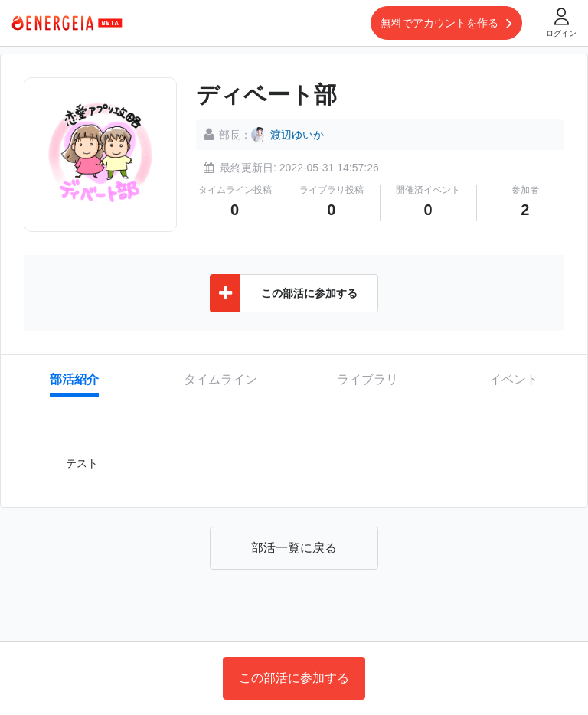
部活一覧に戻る (294, 548)
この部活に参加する (294, 678)
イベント (514, 379)
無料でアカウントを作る (446, 23)
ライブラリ (367, 379)
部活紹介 (74, 379)
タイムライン (220, 379)
